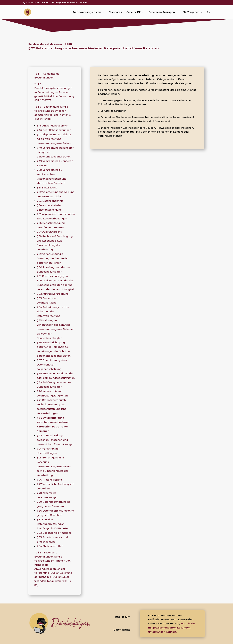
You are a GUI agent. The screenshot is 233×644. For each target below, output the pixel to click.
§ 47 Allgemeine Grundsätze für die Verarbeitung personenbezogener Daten (54, 139)
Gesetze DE (134, 12)
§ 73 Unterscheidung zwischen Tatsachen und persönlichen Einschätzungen (55, 440)
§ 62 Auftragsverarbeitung (53, 294)
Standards (115, 12)
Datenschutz (122, 630)
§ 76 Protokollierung (49, 480)
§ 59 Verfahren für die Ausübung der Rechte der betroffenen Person (53, 258)
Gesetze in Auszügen (162, 12)
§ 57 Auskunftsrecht (49, 232)
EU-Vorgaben (191, 12)
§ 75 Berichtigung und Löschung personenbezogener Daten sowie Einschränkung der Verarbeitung (54, 466)
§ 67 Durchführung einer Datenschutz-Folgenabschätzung (52, 365)
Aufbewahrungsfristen (87, 12)
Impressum (123, 617)
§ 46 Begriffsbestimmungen (54, 130)
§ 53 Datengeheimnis (50, 201)
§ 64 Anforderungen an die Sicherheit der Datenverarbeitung (53, 312)
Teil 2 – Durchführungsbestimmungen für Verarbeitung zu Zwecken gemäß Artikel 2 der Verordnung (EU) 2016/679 (54, 92)
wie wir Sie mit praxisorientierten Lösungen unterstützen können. (171, 628)
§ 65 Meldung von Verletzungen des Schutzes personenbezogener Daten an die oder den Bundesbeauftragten (56, 329)
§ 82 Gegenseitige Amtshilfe (54, 533)
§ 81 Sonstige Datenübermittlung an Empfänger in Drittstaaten (53, 524)
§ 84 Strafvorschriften (50, 546)
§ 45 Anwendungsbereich (53, 126)
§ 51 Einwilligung (47, 188)
